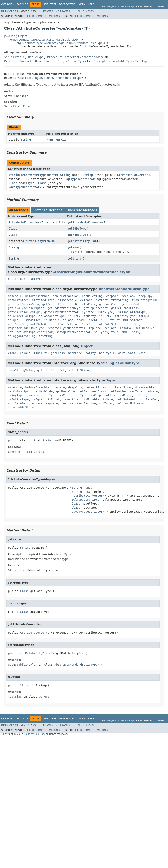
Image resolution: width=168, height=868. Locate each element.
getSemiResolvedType (24, 312)
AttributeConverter (132, 175)
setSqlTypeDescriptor (73, 332)
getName (73, 247)
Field (30, 16)
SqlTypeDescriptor (80, 179)
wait (122, 353)
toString (74, 258)
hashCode (75, 353)
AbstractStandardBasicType (124, 289)
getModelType (78, 235)
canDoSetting (92, 296)
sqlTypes (101, 332)
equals (25, 353)
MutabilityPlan (38, 241)
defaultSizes (18, 300)
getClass (58, 353)
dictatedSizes (43, 300)
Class (13, 183)
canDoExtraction (66, 296)
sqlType (36, 279)
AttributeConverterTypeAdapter (33, 175)
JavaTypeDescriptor (24, 187)
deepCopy (128, 296)
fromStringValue (145, 300)
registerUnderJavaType (26, 328)
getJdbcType (77, 229)
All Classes (86, 11)
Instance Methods (48, 210)
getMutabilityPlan (82, 241)
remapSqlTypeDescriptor (66, 328)
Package (22, 4)
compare (112, 296)
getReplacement (96, 308)
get (11, 304)
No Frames (63, 11)
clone (12, 353)
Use (45, 4)
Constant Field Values (26, 452)
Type (145, 61)
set (11, 332)
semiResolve (145, 328)
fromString (120, 300)
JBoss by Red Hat (34, 734)
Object (87, 346)
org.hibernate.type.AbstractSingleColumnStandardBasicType (60, 43)
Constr (41, 16)
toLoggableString (22, 336)
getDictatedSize (83, 304)
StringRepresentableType (113, 61)
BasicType (36, 57)
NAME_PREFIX (56, 140)
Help (91, 4)
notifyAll (107, 353)
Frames (48, 11)
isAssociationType (131, 312)
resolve (126, 328)
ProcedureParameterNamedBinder (29, 61)
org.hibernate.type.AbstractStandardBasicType (44, 40)
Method (54, 16)
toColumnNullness (125, 332)
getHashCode (109, 304)
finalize (41, 353)
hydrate (88, 312)
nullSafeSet (17, 279)
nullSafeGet (110, 320)
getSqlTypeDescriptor (61, 312)
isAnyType (105, 312)
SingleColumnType (71, 61)
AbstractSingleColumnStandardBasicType (50, 78)
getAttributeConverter (85, 222)
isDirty (74, 316)
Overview (8, 4)
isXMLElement (87, 320)
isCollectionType (22, 316)
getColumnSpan (28, 304)
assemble (15, 296)
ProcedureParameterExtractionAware (76, 57)
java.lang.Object (16, 36)
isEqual (145, 316)
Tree (53, 4)
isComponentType (52, 316)
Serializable (14, 57)
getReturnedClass (125, 308)
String (26, 140)
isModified (32, 320)
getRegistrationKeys (64, 308)
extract (86, 300)
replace (95, 328)
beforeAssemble (37, 296)
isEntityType (125, 316)
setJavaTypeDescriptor (35, 332)
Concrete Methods (82, 210)
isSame (68, 320)
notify (91, 353)
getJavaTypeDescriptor (26, 308)
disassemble (67, 300)
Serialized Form (17, 106)
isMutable (52, 320)
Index (82, 4)
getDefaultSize (55, 304)
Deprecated (67, 4)
